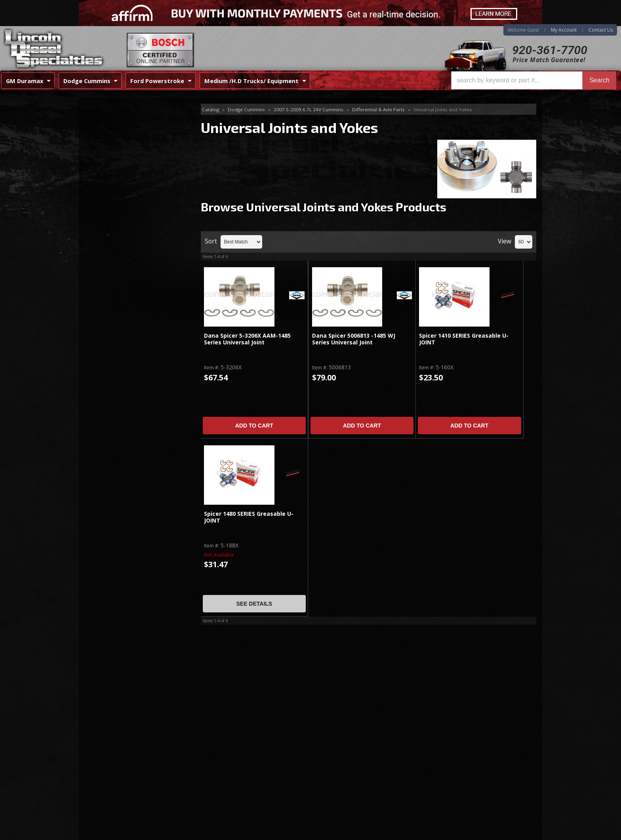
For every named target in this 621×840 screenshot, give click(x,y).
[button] (534, 80)
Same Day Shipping (128, 208)
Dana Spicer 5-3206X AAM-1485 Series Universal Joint (247, 339)
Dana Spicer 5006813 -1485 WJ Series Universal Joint (354, 339)
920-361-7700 (550, 50)
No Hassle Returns (127, 253)
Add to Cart (254, 426)
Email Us (113, 296)
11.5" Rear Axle (110, 123)
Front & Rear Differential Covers (132, 136)
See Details (254, 604)
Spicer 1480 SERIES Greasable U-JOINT (249, 517)
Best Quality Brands (129, 230)
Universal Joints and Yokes (129, 148)
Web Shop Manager (517, 834)
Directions (121, 751)
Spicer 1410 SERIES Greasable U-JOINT (464, 339)
